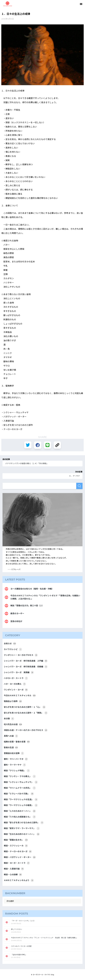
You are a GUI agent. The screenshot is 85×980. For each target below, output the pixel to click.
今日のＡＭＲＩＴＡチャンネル (20, 696)
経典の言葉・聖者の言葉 (17, 742)
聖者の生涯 (11, 748)
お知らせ (10, 644)
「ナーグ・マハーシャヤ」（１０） (23, 921)
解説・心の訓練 (13, 875)
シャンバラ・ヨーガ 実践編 (19, 672)
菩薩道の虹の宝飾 (14, 753)
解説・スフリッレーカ (16, 846)
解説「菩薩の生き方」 (16, 840)
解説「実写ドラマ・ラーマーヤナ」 (22, 828)
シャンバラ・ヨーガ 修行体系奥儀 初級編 (26, 667)
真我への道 (11, 736)
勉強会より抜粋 (13, 701)
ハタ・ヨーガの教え (15, 684)
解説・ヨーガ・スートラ (17, 863)
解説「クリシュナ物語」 (17, 771)
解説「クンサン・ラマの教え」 (20, 776)
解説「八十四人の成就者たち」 (20, 817)
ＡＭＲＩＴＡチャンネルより (19, 880)
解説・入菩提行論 (14, 869)
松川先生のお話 (13, 724)
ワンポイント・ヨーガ (16, 690)
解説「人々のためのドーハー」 (20, 811)
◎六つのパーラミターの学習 (21, 946)
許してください (16, 929)
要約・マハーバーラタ (16, 759)
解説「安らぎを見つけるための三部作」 (24, 823)
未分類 (9, 719)
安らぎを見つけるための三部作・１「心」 (25, 707)
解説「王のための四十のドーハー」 (22, 834)
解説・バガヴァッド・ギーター (20, 857)
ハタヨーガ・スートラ (16, 678)
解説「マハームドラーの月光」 (20, 788)
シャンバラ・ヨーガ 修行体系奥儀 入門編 (26, 661)
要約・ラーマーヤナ (15, 765)
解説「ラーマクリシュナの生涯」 (21, 800)
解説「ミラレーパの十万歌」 (19, 794)
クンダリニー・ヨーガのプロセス (21, 655)
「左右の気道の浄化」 (19, 955)
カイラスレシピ (13, 649)
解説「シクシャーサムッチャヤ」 (21, 782)
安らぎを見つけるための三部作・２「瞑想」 (26, 713)
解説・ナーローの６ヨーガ (18, 851)
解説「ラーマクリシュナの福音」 (21, 805)
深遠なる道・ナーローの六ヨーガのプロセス (26, 730)
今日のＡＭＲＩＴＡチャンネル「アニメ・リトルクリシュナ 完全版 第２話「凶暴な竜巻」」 (44, 938)
